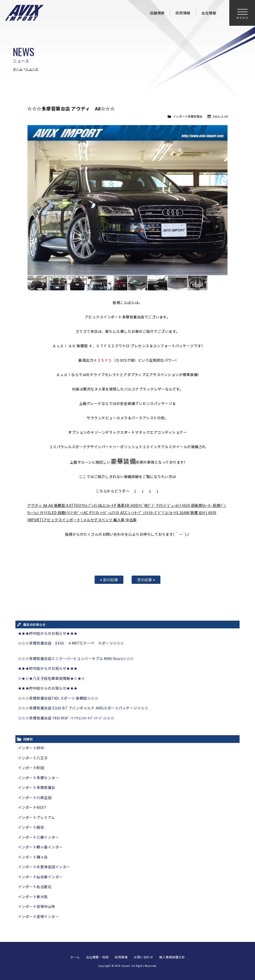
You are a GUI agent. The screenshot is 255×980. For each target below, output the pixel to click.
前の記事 (109, 580)
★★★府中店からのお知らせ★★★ (48, 633)
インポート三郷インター (39, 837)
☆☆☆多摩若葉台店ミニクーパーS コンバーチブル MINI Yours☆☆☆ (76, 658)
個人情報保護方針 (172, 957)
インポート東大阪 (33, 897)
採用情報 (183, 13)
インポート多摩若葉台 (188, 116)
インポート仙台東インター (40, 877)
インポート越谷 (31, 827)
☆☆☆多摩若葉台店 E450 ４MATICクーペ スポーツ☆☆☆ (71, 643)
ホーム (18, 69)
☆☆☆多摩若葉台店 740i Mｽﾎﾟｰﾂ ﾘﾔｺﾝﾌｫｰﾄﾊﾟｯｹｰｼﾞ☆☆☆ (66, 718)
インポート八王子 (33, 758)
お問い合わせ (143, 957)
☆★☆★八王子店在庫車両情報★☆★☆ (52, 678)
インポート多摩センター (39, 778)
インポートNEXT (32, 807)
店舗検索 (157, 13)
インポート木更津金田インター (44, 867)
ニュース (32, 69)
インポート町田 (31, 768)
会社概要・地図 (97, 957)
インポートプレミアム (37, 817)
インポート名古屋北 (35, 887)
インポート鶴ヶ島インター (40, 847)
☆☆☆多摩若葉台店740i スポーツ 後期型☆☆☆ (58, 698)
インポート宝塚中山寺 (37, 906)
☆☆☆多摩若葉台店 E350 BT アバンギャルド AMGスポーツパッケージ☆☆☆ (83, 708)
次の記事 (146, 580)
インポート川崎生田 (35, 797)
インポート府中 (31, 748)
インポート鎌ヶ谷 (33, 857)
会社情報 (209, 13)
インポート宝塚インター (39, 916)
